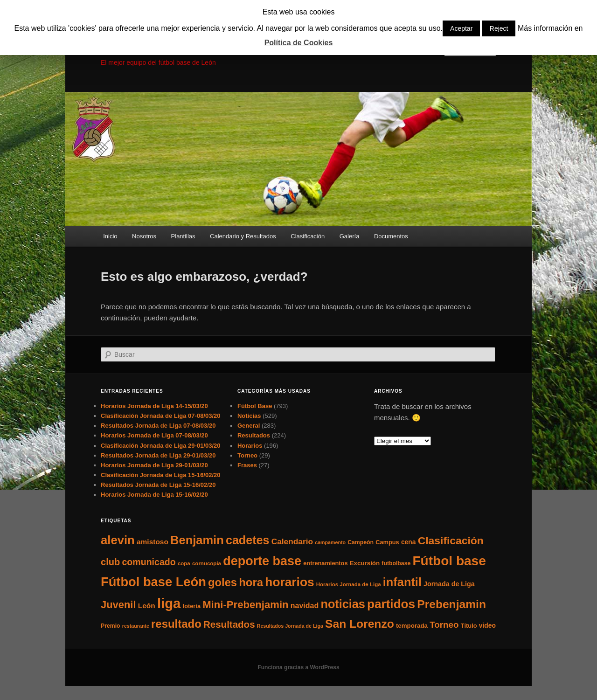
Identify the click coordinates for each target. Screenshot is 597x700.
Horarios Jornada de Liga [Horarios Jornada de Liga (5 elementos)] (349, 584)
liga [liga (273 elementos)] (169, 603)
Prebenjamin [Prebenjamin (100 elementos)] (451, 604)
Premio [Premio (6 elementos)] (111, 626)
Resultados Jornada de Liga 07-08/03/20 (158, 426)
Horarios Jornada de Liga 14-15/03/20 (154, 406)
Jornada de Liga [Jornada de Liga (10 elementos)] (449, 584)
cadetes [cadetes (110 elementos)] (248, 540)
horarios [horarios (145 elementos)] (289, 582)
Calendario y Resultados (243, 236)
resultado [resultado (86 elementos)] (176, 624)
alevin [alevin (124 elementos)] (118, 540)
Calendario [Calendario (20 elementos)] (292, 541)
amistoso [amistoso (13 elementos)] (153, 542)
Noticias (249, 416)
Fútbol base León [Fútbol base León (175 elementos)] (153, 582)
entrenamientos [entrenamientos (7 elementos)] (325, 563)
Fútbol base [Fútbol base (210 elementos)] (449, 561)
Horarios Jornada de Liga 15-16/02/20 (154, 495)
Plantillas (183, 236)
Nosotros (144, 236)
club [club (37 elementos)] (110, 562)
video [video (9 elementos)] (487, 625)
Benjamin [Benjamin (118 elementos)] (197, 540)
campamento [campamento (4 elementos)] (330, 542)
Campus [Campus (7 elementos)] (387, 542)
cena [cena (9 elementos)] (409, 542)
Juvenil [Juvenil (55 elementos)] (118, 605)
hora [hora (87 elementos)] (251, 582)
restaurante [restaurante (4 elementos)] (136, 626)
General (249, 426)
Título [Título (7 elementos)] (469, 626)
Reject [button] (499, 28)
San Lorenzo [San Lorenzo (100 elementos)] (360, 624)
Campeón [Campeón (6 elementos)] (361, 542)
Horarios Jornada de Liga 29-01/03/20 (154, 465)
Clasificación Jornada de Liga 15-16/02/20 (161, 475)
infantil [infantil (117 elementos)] (402, 582)
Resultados (254, 435)
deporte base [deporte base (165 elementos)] (262, 561)
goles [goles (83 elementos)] (222, 582)
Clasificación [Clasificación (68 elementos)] (451, 541)
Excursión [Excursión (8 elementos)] (365, 563)
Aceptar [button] (461, 28)
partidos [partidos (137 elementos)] (391, 604)
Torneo (247, 455)
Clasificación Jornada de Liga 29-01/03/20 (161, 446)
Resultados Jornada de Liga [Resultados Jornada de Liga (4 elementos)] (290, 626)
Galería (350, 236)
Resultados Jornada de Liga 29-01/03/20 (158, 455)
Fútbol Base (255, 406)
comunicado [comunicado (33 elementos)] (149, 562)
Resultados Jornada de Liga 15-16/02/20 (158, 485)
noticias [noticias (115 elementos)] (343, 604)
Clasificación (308, 236)
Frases (247, 465)
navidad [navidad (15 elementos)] (305, 605)
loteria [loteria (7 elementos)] (192, 606)
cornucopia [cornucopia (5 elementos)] (207, 563)
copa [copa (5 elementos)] (184, 563)
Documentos (391, 236)
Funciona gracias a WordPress (298, 667)
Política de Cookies (299, 43)
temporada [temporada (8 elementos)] (412, 626)
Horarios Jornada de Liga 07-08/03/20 (154, 435)
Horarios (250, 446)
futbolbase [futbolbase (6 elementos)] (396, 563)
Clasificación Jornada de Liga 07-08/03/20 (161, 416)
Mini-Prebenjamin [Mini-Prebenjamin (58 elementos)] (245, 605)
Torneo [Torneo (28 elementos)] (444, 625)
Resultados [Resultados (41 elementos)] (229, 624)
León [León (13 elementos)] (147, 606)
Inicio (110, 236)
